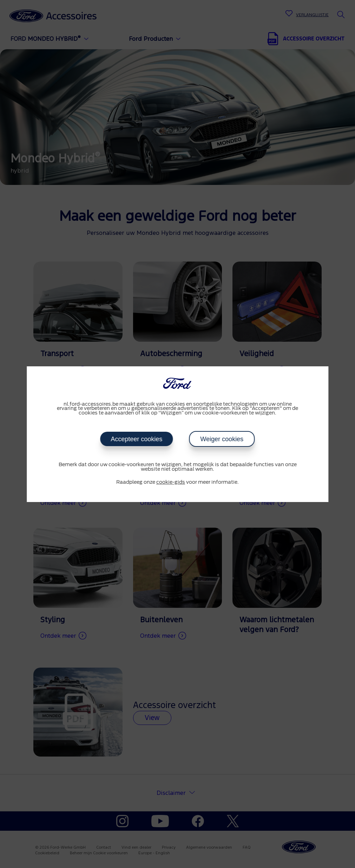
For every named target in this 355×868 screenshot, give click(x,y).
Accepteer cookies (137, 439)
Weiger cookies (222, 439)
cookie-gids (171, 482)
